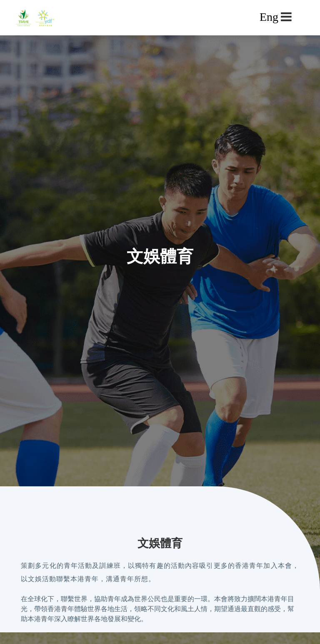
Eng (269, 17)
